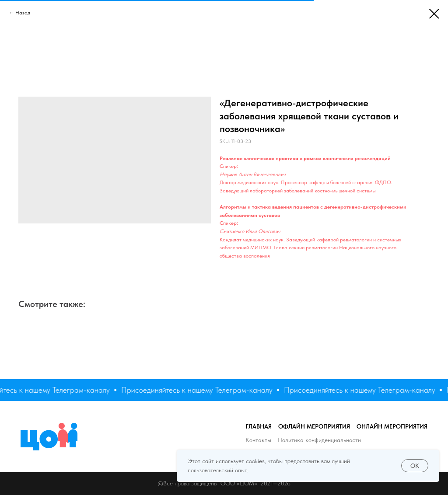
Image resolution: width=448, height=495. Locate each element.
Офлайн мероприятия (314, 426)
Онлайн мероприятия (392, 426)
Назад (23, 13)
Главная (259, 426)
